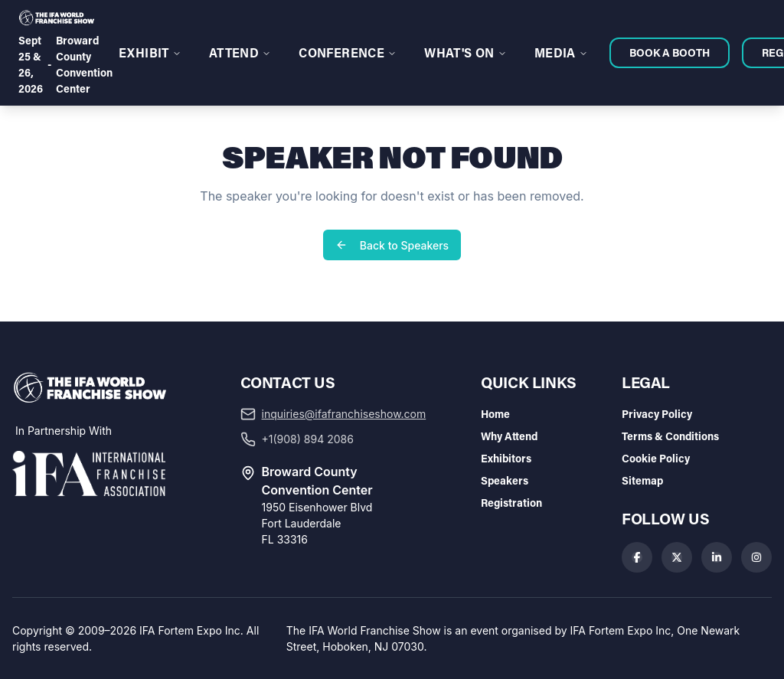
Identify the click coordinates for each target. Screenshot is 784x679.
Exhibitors (506, 458)
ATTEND (240, 52)
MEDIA (561, 52)
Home (495, 414)
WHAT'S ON (465, 52)
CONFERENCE (348, 52)
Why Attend (509, 436)
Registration (511, 503)
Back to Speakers (392, 245)
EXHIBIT (150, 52)
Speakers (505, 480)
